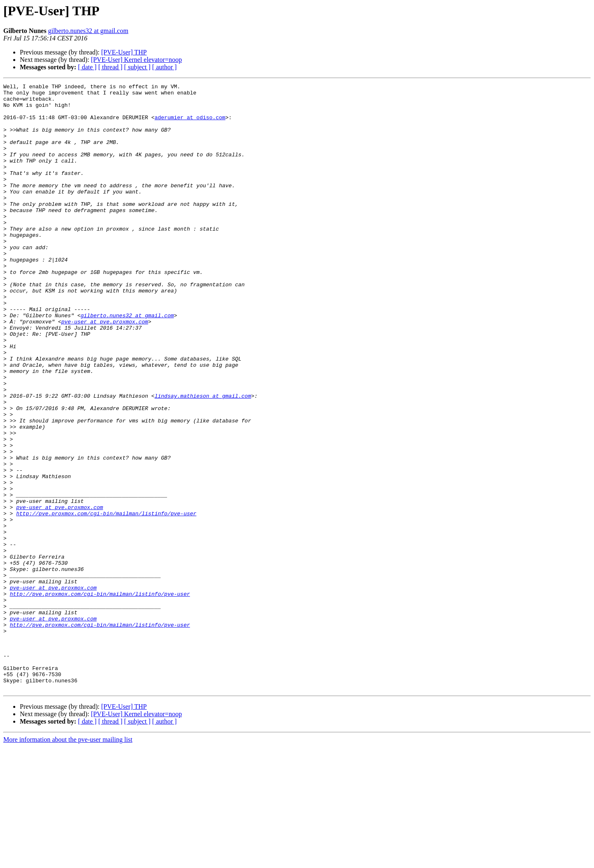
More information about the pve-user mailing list (68, 861)
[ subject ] (137, 67)
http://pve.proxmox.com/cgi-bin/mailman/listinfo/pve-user (106, 600)
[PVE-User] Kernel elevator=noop (136, 60)
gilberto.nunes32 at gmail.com (88, 31)
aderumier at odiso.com (190, 125)
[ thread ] (110, 67)
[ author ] (165, 67)
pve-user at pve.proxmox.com (105, 370)
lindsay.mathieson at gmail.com (203, 459)
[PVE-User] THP (124, 52)
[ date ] (87, 67)
